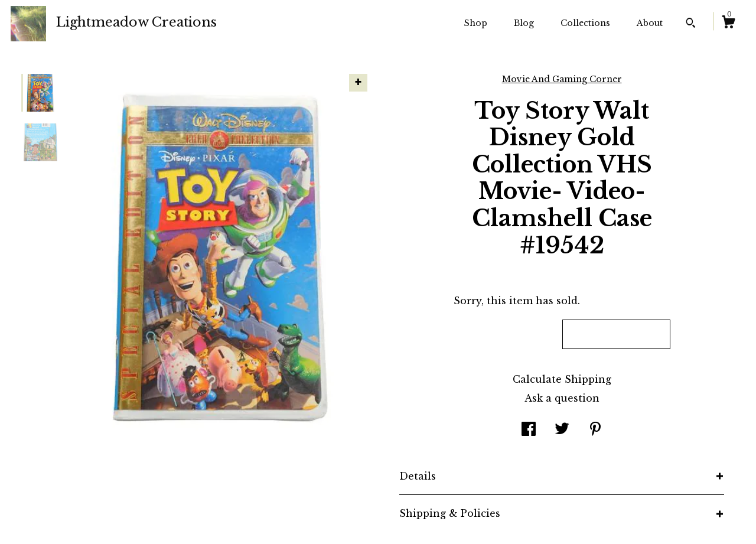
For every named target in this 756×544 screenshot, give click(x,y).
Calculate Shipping (562, 379)
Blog (524, 23)
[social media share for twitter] (562, 430)
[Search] (691, 24)
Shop (476, 23)
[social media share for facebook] (529, 430)
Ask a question (562, 398)
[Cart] (728, 24)
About (650, 23)
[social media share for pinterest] (595, 430)
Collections (585, 23)
